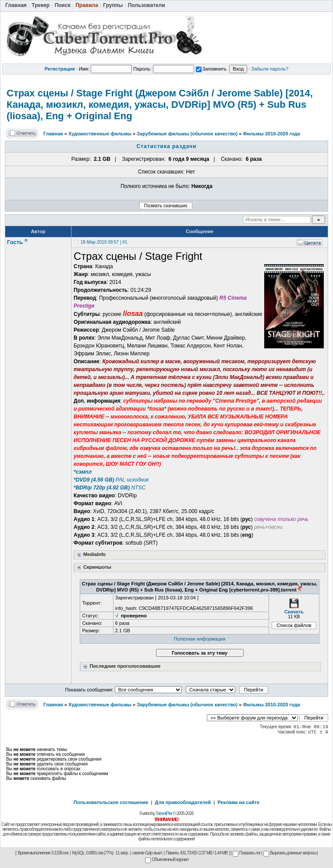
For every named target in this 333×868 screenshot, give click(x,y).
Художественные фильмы (100, 134)
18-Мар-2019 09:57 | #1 (104, 242)
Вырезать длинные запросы (290, 853)
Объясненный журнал (167, 859)
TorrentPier (164, 813)
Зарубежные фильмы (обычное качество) (187, 134)
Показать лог (246, 853)
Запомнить (211, 69)
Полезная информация (200, 639)
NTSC (110, 488)
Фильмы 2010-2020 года (271, 134)
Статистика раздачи (167, 146)
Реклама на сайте (238, 802)
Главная (53, 134)
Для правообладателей (183, 802)
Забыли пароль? (270, 69)
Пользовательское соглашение (111, 802)
